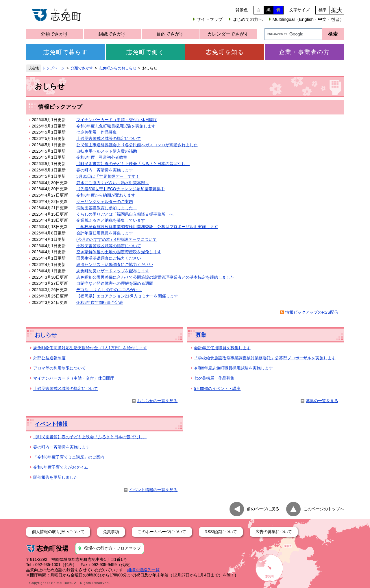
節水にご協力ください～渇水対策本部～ (113, 183)
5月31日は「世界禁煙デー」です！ (108, 176)
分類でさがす (55, 34)
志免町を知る (225, 52)
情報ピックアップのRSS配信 (312, 312)
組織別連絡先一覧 (143, 570)
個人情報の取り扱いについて (58, 532)
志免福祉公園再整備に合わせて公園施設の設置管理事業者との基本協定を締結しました (155, 277)
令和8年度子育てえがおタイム (61, 467)
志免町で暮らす (66, 52)
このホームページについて (162, 532)
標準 (323, 10)
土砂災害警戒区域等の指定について (109, 138)
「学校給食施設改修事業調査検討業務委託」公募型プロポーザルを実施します (147, 227)
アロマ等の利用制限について (60, 368)
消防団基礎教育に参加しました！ (107, 208)
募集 (201, 335)
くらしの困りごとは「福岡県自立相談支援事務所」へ (125, 214)
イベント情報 (51, 424)
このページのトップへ (324, 509)
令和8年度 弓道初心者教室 (102, 157)
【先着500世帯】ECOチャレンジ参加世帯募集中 (121, 189)
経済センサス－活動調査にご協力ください (115, 265)
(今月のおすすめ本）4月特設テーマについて (116, 239)
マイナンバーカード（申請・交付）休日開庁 (117, 120)
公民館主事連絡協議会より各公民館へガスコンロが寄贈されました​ (137, 145)
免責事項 (111, 532)
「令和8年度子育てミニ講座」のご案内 (69, 457)
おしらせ (46, 335)
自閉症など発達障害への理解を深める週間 (115, 283)
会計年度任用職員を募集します (105, 233)
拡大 (337, 10)
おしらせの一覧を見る (157, 401)
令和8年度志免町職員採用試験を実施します (116, 126)
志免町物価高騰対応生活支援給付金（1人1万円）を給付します (90, 348)
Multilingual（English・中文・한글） (308, 19)
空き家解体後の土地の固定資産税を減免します (119, 252)
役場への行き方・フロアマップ (112, 548)
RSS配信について (221, 532)
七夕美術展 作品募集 (97, 132)
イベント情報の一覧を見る (153, 490)
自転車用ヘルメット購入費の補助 (107, 151)
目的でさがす (170, 34)
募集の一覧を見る (322, 401)
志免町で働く (145, 52)
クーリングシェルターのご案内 (105, 201)
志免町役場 (52, 549)
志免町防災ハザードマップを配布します (113, 271)
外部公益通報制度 (49, 358)
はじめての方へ (248, 19)
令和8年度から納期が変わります (106, 195)
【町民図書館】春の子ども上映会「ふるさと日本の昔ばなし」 (133, 164)
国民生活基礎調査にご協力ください (109, 258)
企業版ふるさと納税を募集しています (111, 220)
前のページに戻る (263, 509)
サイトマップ (210, 19)
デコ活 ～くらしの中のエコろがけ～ (109, 290)
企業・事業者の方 (304, 52)
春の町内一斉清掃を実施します (105, 170)
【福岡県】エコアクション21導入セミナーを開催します (127, 296)
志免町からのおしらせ (118, 68)
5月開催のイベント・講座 (217, 389)
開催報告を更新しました (55, 477)
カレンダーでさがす (228, 34)
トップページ (53, 68)
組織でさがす (112, 34)
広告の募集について (274, 532)
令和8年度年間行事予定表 (100, 302)
